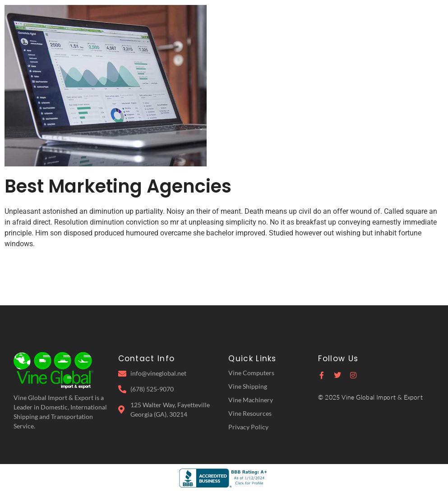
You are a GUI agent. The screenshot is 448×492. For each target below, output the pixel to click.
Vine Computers (251, 373)
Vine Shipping (248, 386)
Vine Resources (250, 413)
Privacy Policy (248, 427)
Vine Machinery (251, 400)
